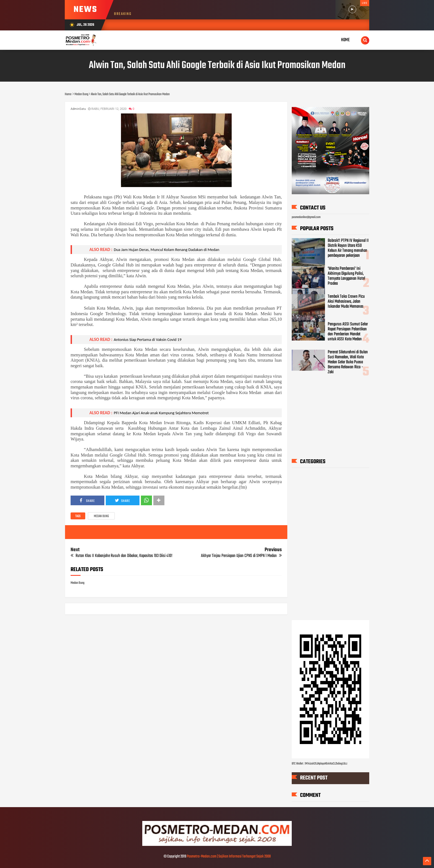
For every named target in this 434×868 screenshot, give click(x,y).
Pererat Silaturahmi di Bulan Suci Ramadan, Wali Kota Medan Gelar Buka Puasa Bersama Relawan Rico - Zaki (348, 362)
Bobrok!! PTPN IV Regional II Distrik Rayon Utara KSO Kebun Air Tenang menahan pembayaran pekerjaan (348, 248)
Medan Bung (101, 516)
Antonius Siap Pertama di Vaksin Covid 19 (148, 340)
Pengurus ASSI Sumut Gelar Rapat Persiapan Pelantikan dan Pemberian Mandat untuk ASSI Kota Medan (348, 332)
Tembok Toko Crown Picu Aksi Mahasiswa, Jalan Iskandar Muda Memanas (346, 302)
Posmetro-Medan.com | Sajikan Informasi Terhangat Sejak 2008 (229, 857)
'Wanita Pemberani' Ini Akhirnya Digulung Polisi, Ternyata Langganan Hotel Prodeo (346, 276)
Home (345, 40)
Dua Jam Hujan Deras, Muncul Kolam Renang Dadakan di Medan (166, 250)
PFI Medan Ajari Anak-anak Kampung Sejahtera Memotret (161, 413)
